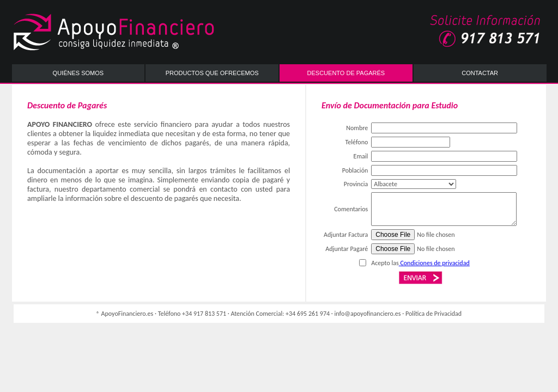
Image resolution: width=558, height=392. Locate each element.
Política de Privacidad (433, 314)
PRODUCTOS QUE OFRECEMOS (212, 73)
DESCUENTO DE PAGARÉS (346, 73)
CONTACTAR (480, 73)
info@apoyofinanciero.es (368, 314)
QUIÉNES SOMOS (78, 73)
